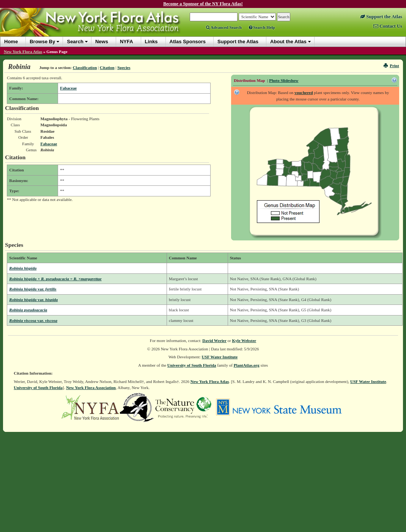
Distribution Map (249, 80)
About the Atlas (288, 42)
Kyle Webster (244, 341)
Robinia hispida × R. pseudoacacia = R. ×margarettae (55, 279)
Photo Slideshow (284, 80)
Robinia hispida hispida (33, 300)
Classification (85, 67)
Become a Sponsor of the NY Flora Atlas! (203, 4)
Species (124, 67)
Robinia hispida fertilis (33, 289)
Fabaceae (68, 88)
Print (391, 66)
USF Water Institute (220, 357)
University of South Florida (192, 365)
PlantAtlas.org (247, 365)
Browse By (42, 42)
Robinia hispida (23, 268)
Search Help (262, 27)
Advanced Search (224, 27)
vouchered (304, 93)
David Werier (214, 341)
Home (11, 42)
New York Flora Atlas (23, 52)
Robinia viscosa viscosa (33, 320)
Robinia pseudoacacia (28, 310)
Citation (107, 67)
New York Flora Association (91, 388)
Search (75, 42)
